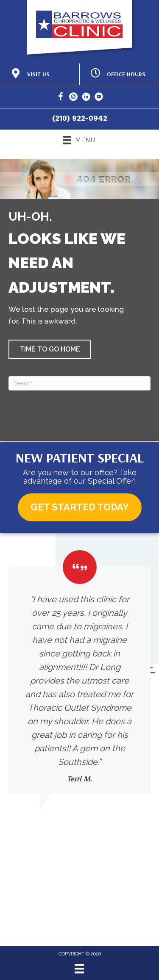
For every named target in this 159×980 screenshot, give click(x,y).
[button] (50, 349)
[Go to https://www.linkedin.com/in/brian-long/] (86, 98)
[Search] (79, 383)
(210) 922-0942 (80, 118)
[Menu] (79, 969)
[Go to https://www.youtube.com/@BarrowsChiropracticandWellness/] (99, 98)
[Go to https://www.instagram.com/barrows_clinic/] (73, 98)
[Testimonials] (79, 672)
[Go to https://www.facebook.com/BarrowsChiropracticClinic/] (61, 98)
